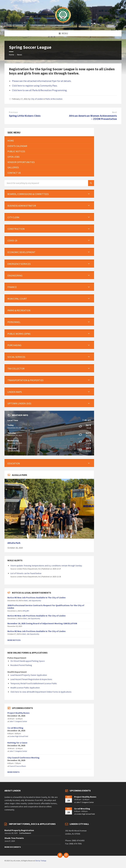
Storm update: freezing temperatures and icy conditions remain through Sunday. (46, 566)
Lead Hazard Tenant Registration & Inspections (31, 679)
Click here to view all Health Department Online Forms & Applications (41, 692)
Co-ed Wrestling (15, 728)
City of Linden (37, 99)
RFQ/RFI (26, 611)
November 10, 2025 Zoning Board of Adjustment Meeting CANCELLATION (42, 623)
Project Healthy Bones (19, 713)
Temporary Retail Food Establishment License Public (34, 683)
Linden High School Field (19, 736)
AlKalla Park (14, 543)
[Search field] (42, 183)
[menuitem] (49, 141)
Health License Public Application (25, 688)
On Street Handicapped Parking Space (28, 661)
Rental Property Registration (19, 830)
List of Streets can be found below (26, 573)
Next (115, 112)
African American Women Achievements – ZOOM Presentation (93, 117)
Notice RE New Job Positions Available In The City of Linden (37, 598)
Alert (26, 600)
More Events (13, 772)
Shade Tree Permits (14, 838)
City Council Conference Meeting (23, 758)
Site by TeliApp (41, 861)
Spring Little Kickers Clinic (25, 116)
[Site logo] (63, 25)
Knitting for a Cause (17, 743)
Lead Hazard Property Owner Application (29, 675)
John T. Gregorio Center (18, 721)
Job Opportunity (35, 600)
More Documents (13, 847)
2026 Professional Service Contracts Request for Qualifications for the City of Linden (46, 607)
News (20, 55)
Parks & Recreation (54, 99)
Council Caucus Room (18, 766)
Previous (13, 112)
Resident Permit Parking (21, 665)
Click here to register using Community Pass (34, 86)
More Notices (14, 640)
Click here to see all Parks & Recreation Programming (39, 90)
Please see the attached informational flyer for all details (41, 81)
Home (12, 55)
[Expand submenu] (89, 194)
